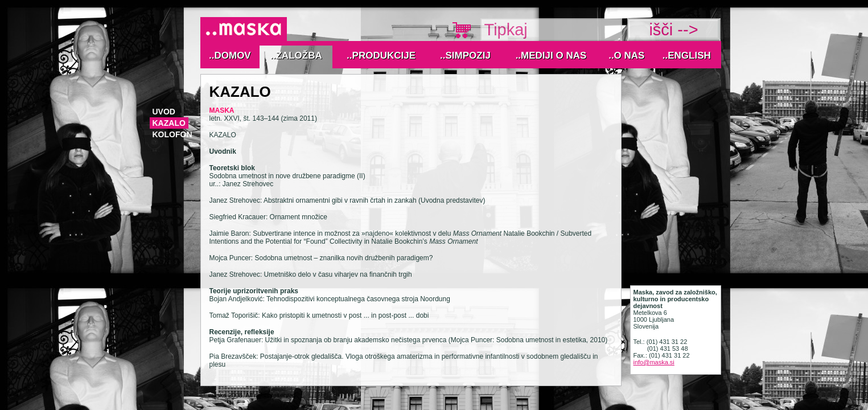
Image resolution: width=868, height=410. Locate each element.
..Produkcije (381, 56)
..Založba (296, 56)
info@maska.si (654, 362)
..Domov (230, 56)
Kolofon (172, 134)
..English (687, 56)
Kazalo (169, 123)
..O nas (626, 56)
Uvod (164, 112)
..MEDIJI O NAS (551, 56)
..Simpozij (465, 56)
